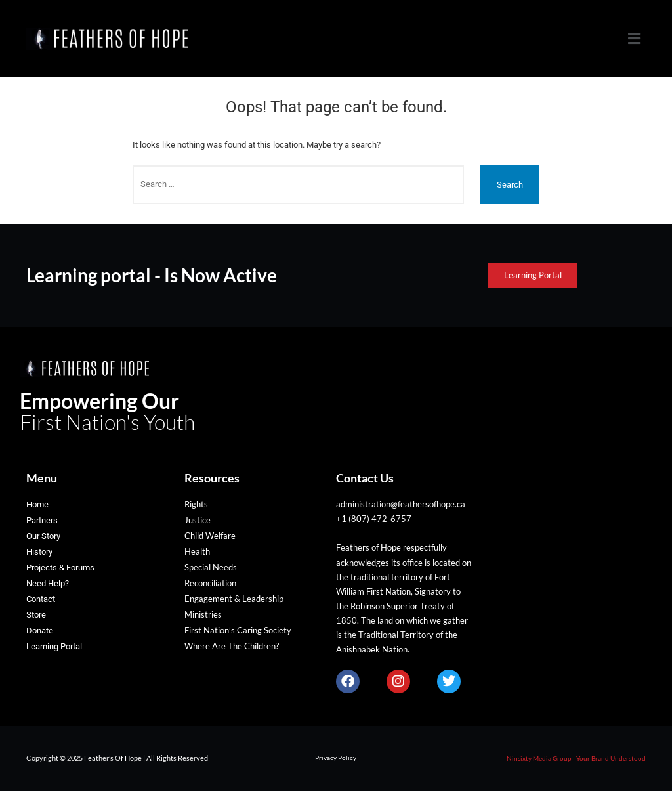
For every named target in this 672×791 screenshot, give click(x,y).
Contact (41, 599)
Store (36, 615)
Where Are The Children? (232, 646)
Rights (196, 504)
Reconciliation (210, 583)
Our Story (43, 536)
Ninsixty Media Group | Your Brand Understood (576, 758)
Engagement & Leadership (234, 599)
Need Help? (48, 583)
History (39, 552)
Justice (198, 520)
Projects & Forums (60, 567)
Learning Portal (54, 646)
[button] (635, 39)
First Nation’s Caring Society (238, 630)
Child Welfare (210, 536)
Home (37, 504)
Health (197, 551)
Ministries (203, 614)
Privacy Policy (336, 758)
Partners (42, 520)
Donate (40, 631)
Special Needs (211, 567)
